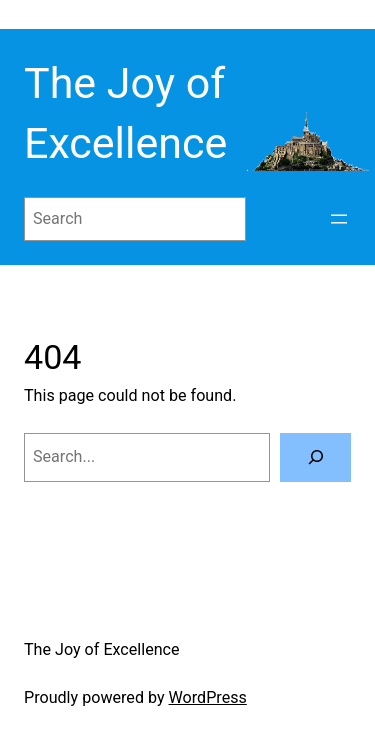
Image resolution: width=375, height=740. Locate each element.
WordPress (208, 697)
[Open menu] (339, 219)
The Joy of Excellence (102, 649)
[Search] (315, 458)
